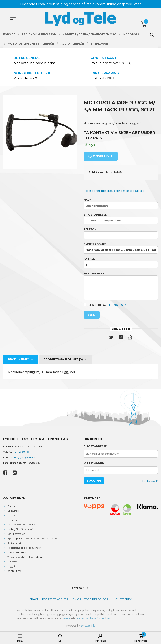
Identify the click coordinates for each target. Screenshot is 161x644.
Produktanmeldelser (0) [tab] (63, 360)
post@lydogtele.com (24, 458)
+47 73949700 (22, 452)
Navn (121, 204)
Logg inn (13, 566)
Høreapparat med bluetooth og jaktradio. (32, 539)
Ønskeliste (101, 156)
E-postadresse (121, 219)
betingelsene (118, 305)
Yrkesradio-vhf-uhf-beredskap (25, 557)
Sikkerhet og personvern (92, 599)
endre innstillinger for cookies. (93, 618)
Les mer (66, 618)
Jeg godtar (106, 305)
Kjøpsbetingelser (55, 599)
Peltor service (15, 543)
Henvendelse (121, 286)
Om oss (12, 516)
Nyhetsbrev (123, 599)
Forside (12, 506)
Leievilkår (13, 520)
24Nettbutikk (88, 626)
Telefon (121, 234)
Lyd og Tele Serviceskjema (23, 529)
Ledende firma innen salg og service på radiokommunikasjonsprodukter (80, 4)
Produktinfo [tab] (19, 360)
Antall (121, 263)
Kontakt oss (14, 571)
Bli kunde (13, 511)
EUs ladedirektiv (17, 552)
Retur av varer (16, 534)
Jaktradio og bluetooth (21, 525)
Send (92, 315)
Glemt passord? (150, 481)
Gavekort (13, 562)
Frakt (34, 599)
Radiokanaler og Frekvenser (24, 548)
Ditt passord (94, 463)
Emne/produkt (121, 248)
